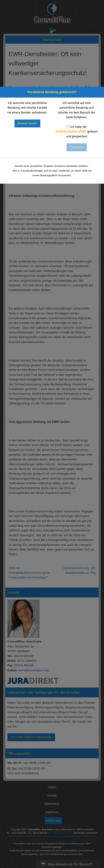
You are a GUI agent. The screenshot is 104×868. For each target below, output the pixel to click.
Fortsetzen (77, 147)
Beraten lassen (27, 123)
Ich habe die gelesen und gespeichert (77, 132)
